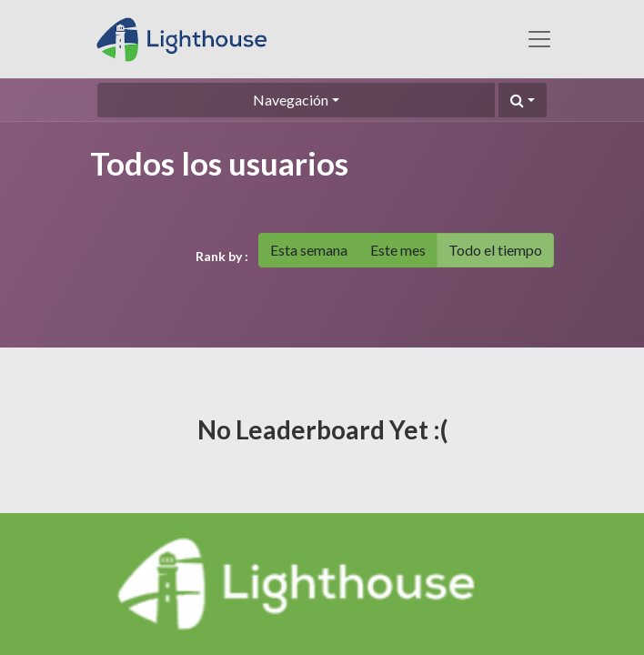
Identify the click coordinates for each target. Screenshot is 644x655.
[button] (523, 100)
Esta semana (309, 250)
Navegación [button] (291, 100)
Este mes (398, 250)
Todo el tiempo (495, 250)
